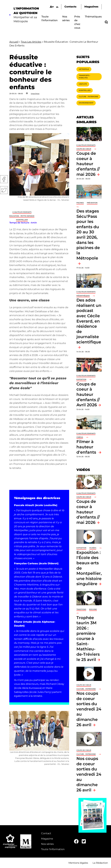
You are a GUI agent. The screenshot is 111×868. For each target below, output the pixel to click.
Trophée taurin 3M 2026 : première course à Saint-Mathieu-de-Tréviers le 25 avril (88, 639)
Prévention (92, 203)
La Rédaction (100, 863)
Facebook (4, 179)
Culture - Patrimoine (88, 97)
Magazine (47, 839)
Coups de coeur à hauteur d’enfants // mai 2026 (88, 164)
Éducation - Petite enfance (22, 216)
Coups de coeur (84, 149)
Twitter (4, 190)
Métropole (84, 69)
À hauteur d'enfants (22, 212)
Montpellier (22, 220)
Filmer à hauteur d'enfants (87, 447)
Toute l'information (53, 849)
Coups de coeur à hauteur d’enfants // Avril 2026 (88, 394)
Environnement (86, 103)
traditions (81, 609)
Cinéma (80, 437)
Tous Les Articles (31, 42)
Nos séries (47, 844)
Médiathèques (83, 296)
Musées (93, 548)
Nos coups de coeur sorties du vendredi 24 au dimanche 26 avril (89, 709)
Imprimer (35, 94)
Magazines (91, 7)
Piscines (80, 203)
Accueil (14, 42)
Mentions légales (78, 863)
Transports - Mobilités (85, 77)
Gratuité (83, 84)
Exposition (81, 379)
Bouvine (93, 609)
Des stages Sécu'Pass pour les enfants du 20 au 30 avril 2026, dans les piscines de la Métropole (88, 235)
